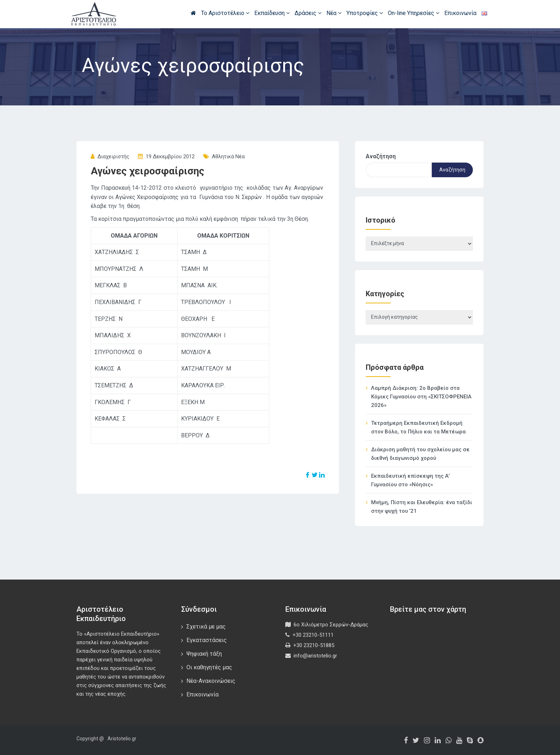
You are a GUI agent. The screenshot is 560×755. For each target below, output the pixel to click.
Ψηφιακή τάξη (204, 654)
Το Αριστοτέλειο (225, 13)
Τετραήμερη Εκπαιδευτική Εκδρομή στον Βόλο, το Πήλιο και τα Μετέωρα (418, 427)
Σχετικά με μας (206, 627)
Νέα (334, 13)
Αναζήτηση (381, 156)
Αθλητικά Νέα (228, 157)
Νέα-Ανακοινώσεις (211, 681)
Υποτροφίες (365, 13)
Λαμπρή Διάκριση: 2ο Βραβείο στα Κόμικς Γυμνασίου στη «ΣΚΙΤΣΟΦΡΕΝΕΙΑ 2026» (421, 397)
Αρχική (193, 13)
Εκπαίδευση (272, 13)
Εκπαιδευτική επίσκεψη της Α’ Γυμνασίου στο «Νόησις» (410, 480)
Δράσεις (308, 13)
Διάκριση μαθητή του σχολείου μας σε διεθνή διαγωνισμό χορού (420, 454)
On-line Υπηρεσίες (414, 13)
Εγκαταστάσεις (207, 640)
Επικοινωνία (460, 13)
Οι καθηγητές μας (209, 667)
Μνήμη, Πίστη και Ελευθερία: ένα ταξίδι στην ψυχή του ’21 (422, 507)
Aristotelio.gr (122, 739)
